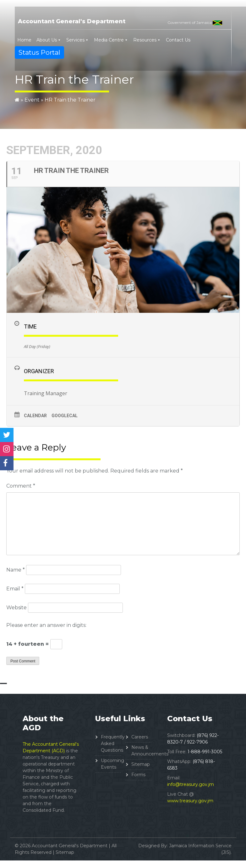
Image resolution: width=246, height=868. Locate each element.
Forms (138, 775)
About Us (47, 40)
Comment (21, 486)
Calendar (35, 416)
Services (75, 40)
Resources (145, 40)
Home (24, 40)
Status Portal (39, 52)
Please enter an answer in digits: (46, 625)
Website (16, 608)
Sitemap (141, 764)
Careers (140, 737)
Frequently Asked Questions (113, 744)
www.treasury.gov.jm (190, 801)
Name (16, 570)
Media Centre (109, 40)
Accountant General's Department (72, 21)
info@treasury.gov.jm (191, 784)
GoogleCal (65, 416)
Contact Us (178, 40)
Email (15, 589)
